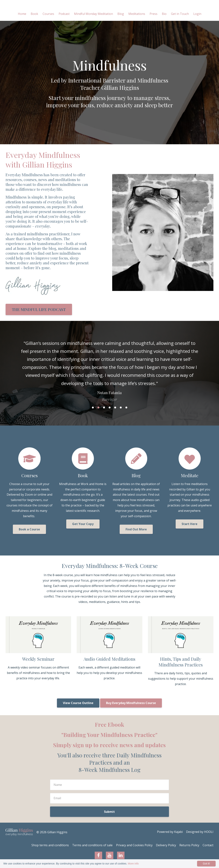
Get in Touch (180, 14)
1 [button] (93, 408)
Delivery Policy (164, 846)
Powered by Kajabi (169, 832)
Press (154, 14)
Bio (164, 14)
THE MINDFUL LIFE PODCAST (39, 309)
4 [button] (110, 408)
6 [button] (121, 408)
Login (197, 14)
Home (22, 14)
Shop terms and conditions (45, 846)
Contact (208, 846)
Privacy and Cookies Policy (131, 846)
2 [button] (98, 408)
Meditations (137, 14)
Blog (121, 14)
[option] (109, 367)
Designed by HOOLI (200, 832)
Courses (48, 14)
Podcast (64, 14)
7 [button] (126, 408)
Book (34, 14)
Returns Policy (188, 846)
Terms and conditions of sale (88, 846)
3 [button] (104, 408)
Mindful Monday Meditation (93, 14)
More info (133, 864)
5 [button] (115, 408)
